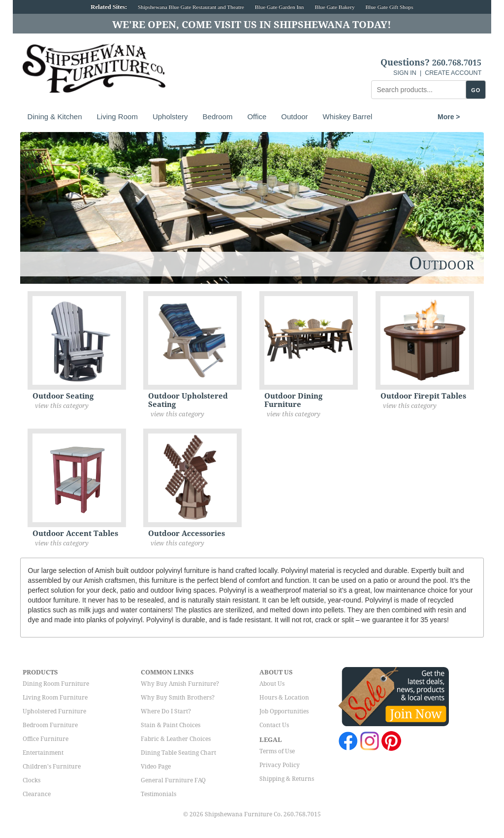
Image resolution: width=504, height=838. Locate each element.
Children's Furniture (52, 767)
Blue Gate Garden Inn (280, 7)
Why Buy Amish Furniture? (180, 684)
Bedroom (218, 117)
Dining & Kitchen (55, 117)
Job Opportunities (284, 711)
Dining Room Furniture (56, 684)
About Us (272, 684)
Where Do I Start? (166, 711)
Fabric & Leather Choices (176, 739)
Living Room (117, 117)
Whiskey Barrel (348, 117)
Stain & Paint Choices (171, 725)
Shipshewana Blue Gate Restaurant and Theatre (191, 7)
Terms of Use (277, 751)
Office (257, 117)
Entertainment (43, 753)
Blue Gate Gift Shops (389, 7)
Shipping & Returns (287, 779)
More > (398, 117)
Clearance (37, 794)
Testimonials (158, 794)
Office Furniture (46, 739)
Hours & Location (284, 698)
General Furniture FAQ (173, 780)
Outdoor (294, 117)
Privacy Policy (280, 765)
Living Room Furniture (55, 698)
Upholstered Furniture (54, 711)
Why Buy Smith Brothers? (178, 698)
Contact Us (274, 725)
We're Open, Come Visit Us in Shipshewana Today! (252, 25)
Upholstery (170, 117)
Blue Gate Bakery (334, 7)
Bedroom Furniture (50, 725)
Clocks (31, 780)
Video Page (156, 767)
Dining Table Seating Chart (178, 753)
